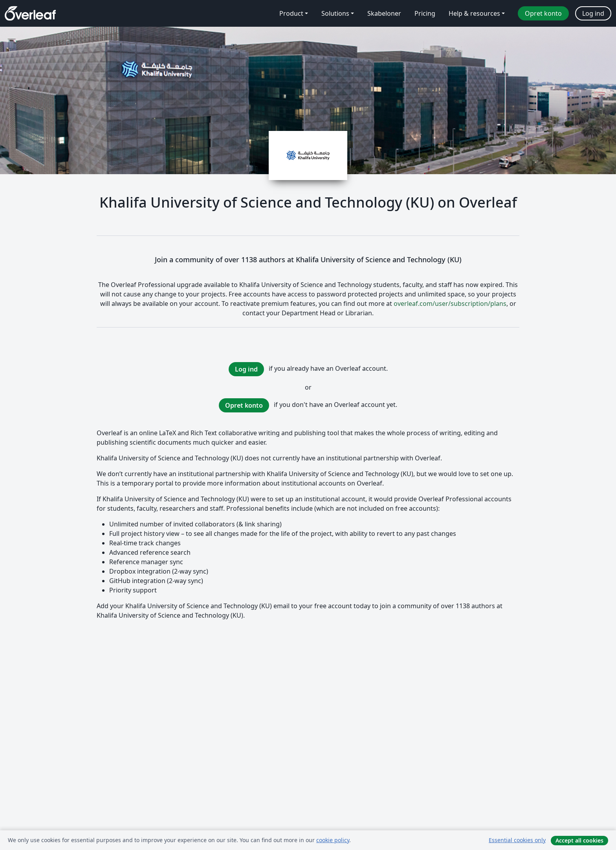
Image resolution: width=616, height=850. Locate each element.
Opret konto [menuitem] (543, 13)
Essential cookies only (517, 840)
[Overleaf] (30, 13)
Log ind (246, 369)
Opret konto (244, 405)
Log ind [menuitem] (593, 13)
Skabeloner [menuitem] (384, 13)
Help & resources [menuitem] (474, 13)
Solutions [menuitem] (335, 13)
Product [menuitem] (291, 13)
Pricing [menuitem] (425, 13)
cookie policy (333, 840)
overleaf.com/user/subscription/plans (450, 304)
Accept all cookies (579, 840)
